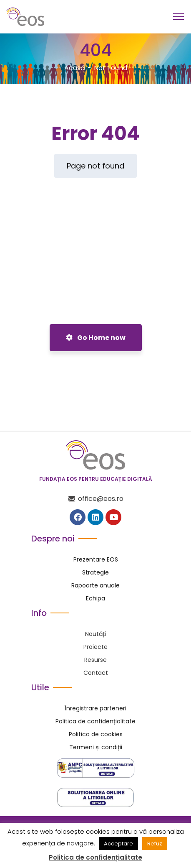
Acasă (75, 68)
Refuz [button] (155, 844)
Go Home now (96, 338)
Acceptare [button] (118, 844)
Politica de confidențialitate (95, 858)
